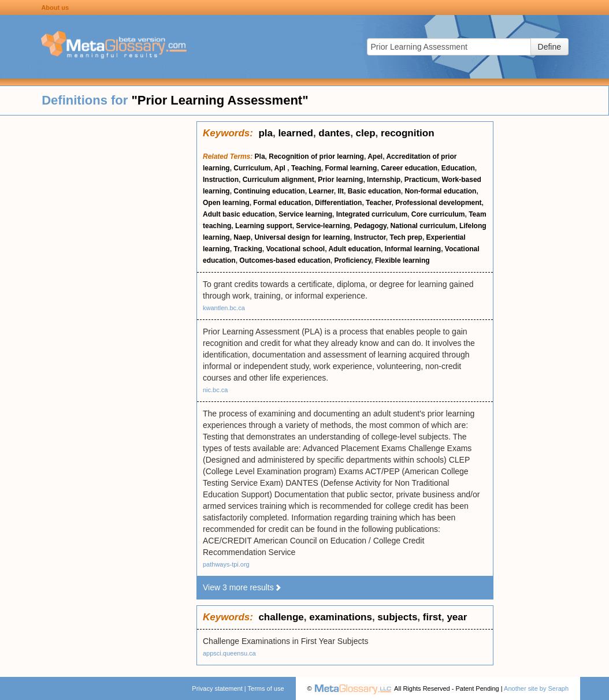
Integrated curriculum (372, 214)
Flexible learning (402, 260)
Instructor (370, 237)
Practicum (421, 180)
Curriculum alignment (278, 180)
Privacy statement (217, 688)
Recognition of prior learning (316, 157)
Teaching (306, 168)
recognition (408, 133)
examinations (341, 617)
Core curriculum (438, 214)
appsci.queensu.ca (229, 653)
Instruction (221, 180)
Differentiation (338, 203)
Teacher (378, 203)
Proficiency (352, 260)
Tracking (248, 249)
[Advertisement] (98, 295)
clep (366, 133)
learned (295, 133)
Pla (260, 157)
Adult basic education (239, 214)
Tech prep (406, 237)
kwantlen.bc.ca (224, 308)
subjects (397, 617)
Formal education (282, 203)
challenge (281, 617)
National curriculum (423, 226)
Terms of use (266, 688)
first (432, 617)
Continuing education (269, 191)
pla (265, 133)
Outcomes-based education (285, 260)
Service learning (305, 214)
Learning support (264, 226)
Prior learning (340, 180)
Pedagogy (370, 226)
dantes (334, 133)
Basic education (374, 191)
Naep (242, 237)
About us (55, 8)
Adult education (354, 249)
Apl (281, 168)
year (457, 617)
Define (549, 47)
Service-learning (323, 226)
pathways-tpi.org (226, 564)
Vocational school (295, 249)
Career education (409, 168)
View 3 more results (242, 587)
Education (458, 168)
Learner (321, 191)
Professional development (438, 203)
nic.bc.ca (215, 390)
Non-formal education (440, 191)
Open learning (226, 203)
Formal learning (351, 168)
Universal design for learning (302, 237)
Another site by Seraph (536, 688)
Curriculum (252, 168)
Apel (375, 157)
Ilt (341, 191)
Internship (384, 180)
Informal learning (413, 249)
